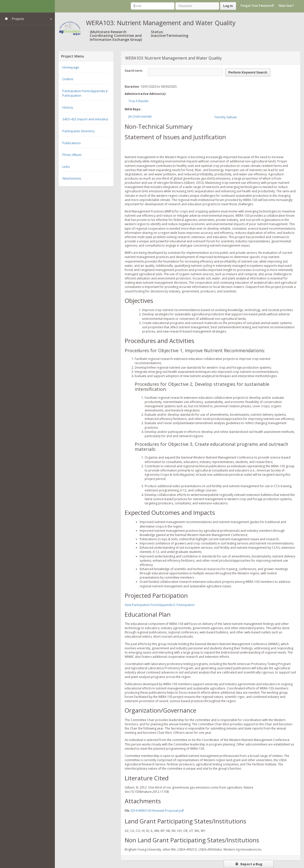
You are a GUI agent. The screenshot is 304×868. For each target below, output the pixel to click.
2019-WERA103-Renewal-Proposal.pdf (157, 811)
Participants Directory (79, 131)
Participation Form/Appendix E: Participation (85, 93)
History (68, 107)
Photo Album (72, 155)
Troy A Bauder (139, 101)
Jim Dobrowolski (140, 116)
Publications (72, 143)
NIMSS (27, 6)
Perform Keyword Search (248, 72)
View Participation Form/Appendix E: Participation (160, 605)
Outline (68, 79)
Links (66, 167)
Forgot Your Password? (257, 6)
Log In (228, 6)
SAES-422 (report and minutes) (85, 119)
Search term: (134, 71)
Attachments (72, 178)
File (127, 811)
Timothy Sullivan (226, 117)
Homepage (71, 67)
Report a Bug (249, 864)
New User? (286, 6)
